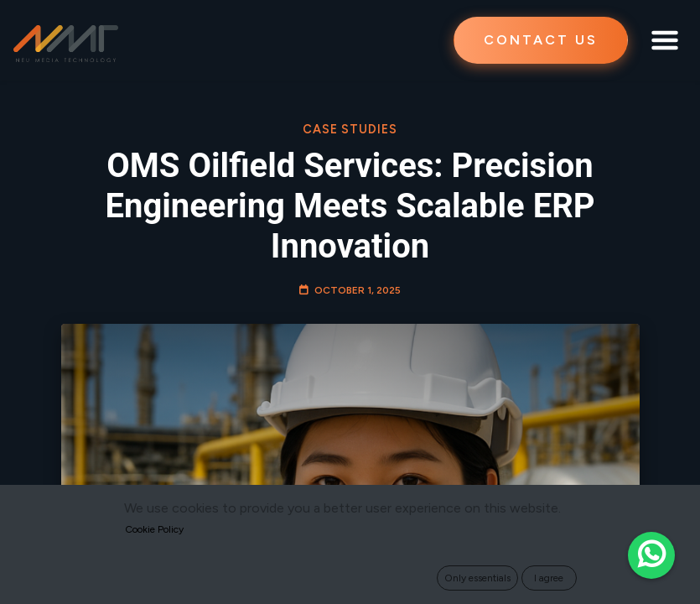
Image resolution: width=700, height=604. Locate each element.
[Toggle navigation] (665, 40)
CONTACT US (541, 40)
